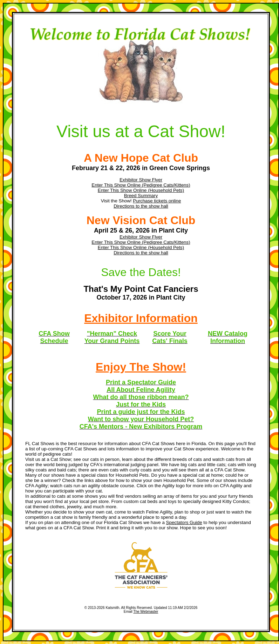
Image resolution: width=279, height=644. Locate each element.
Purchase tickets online (157, 201)
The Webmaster (146, 612)
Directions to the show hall (141, 206)
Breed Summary (141, 196)
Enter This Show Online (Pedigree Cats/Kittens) (141, 185)
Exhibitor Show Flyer (141, 180)
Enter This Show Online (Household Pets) (141, 190)
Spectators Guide (184, 522)
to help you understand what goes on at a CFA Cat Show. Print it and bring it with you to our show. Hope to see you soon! (138, 525)
